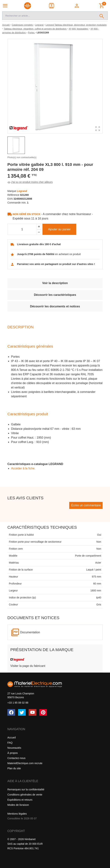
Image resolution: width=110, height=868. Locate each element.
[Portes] (31, 33)
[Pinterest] (43, 712)
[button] (77, 6)
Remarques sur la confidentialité (26, 789)
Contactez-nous (16, 758)
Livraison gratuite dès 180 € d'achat (39, 244)
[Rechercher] (102, 16)
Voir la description (55, 283)
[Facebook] (11, 712)
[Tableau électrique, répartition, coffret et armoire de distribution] (36, 29)
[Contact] (52, 6)
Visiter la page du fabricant (28, 666)
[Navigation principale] (5, 6)
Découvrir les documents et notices (55, 306)
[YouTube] (32, 712)
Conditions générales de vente (25, 795)
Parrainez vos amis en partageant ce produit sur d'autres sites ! (56, 264)
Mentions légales (17, 814)
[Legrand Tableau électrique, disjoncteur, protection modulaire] (76, 25)
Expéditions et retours (20, 800)
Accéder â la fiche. (23, 468)
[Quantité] (22, 229)
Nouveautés (14, 748)
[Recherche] (49, 16)
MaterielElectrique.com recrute (25, 763)
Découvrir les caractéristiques (55, 295)
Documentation (30, 632)
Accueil (12, 738)
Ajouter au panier (59, 229)
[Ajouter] (39, 227)
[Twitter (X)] (22, 712)
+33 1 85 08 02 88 (18, 703)
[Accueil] (6, 25)
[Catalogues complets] (23, 25)
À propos (13, 753)
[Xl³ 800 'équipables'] (79, 29)
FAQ (10, 743)
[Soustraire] (39, 232)
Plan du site (14, 768)
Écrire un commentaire (86, 505)
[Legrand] (39, 25)
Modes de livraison (18, 805)
